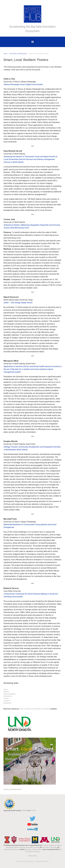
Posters (6, 698)
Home (5, 54)
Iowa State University (32, 847)
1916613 (33, 811)
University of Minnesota (11, 850)
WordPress (46, 861)
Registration (8, 703)
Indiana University (19, 847)
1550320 (24, 811)
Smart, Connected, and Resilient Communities (35, 709)
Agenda (6, 692)
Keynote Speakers (10, 694)
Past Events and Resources (18, 54)
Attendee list (8, 696)
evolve (18, 861)
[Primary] (33, 42)
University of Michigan (49, 847)
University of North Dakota (33, 850)
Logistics (7, 701)
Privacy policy (32, 856)
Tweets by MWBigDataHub (12, 789)
